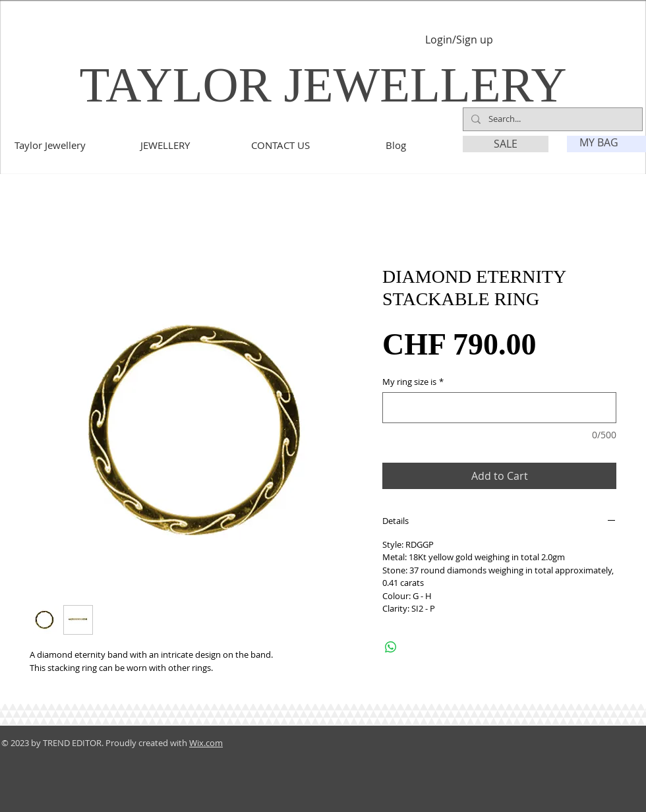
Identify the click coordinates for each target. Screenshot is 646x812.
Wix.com (206, 743)
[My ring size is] (499, 408)
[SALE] (506, 144)
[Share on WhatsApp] (391, 647)
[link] (607, 143)
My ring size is (413, 382)
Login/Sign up (459, 40)
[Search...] (551, 119)
